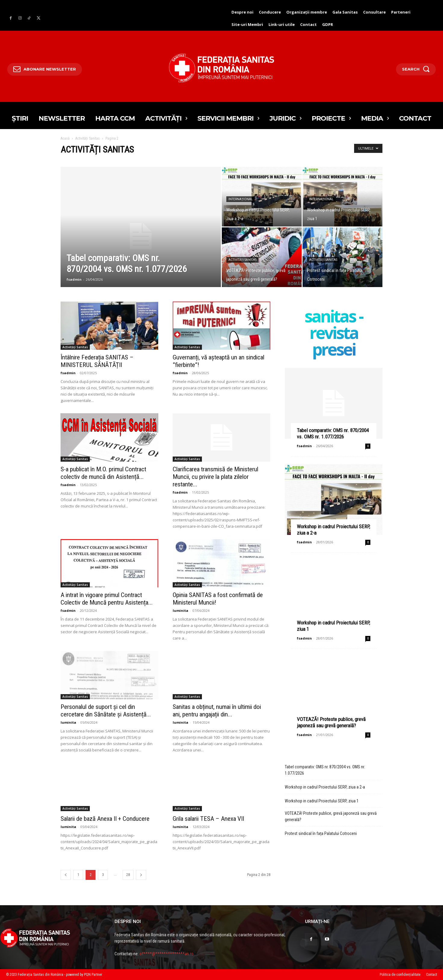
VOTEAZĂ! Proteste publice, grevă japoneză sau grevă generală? (331, 722)
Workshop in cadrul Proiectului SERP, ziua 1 (322, 801)
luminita (181, 610)
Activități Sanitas (88, 138)
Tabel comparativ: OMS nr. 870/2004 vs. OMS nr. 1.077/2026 (333, 433)
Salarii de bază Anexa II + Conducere (105, 819)
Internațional (241, 199)
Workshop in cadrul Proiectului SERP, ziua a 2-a (325, 787)
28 (128, 875)
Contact (432, 975)
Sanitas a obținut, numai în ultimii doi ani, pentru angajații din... (217, 711)
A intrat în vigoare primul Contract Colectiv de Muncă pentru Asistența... (107, 599)
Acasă (65, 138)
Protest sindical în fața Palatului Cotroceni (321, 833)
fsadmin (74, 279)
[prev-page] (66, 875)
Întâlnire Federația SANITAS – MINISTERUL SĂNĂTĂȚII (97, 361)
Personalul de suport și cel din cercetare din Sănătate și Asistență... (106, 711)
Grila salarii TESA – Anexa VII (208, 819)
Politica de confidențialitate (400, 975)
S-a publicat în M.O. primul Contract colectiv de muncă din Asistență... (103, 473)
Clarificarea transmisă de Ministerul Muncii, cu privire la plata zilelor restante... (215, 477)
